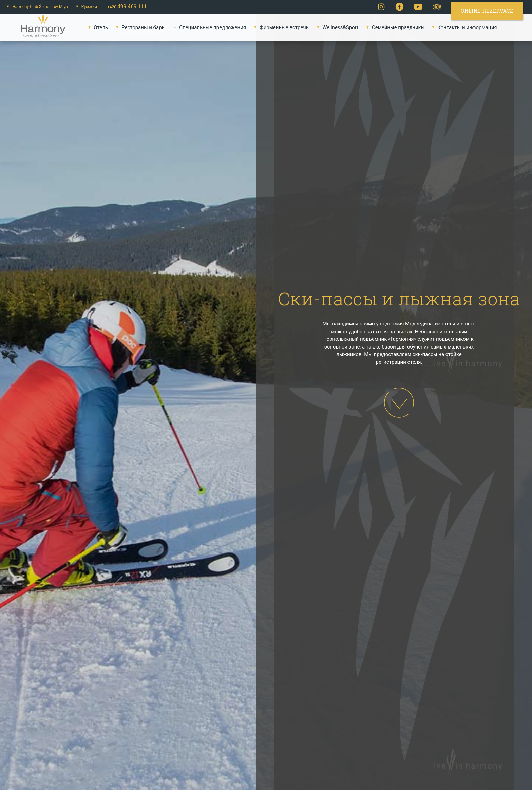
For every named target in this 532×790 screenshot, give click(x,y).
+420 (127, 7)
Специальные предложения (208, 27)
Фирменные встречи (280, 27)
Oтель (97, 27)
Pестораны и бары (139, 27)
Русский (85, 7)
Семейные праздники (394, 27)
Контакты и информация (463, 27)
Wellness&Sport (336, 27)
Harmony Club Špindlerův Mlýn (36, 7)
